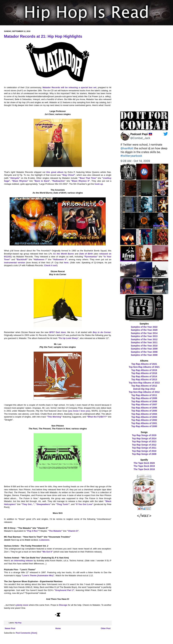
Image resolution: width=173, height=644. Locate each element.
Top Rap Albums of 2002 (144, 420)
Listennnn (44, 540)
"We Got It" (47, 552)
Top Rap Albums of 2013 (144, 379)
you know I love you (79, 411)
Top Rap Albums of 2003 (144, 417)
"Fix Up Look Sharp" (68, 338)
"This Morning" (54, 417)
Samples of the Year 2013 (144, 336)
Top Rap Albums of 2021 (144, 364)
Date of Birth (86, 254)
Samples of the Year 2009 (144, 349)
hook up (99, 184)
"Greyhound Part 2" (64, 590)
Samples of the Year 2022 (144, 327)
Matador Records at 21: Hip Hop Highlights (43, 36)
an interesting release (22, 561)
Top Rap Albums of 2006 (144, 408)
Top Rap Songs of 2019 (144, 435)
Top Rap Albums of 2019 (144, 370)
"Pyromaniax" (91, 257)
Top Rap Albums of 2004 (144, 414)
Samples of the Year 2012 (144, 339)
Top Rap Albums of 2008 (144, 401)
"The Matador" (55, 531)
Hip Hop (18, 623)
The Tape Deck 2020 (144, 463)
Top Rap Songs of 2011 (144, 448)
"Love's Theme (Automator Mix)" (38, 575)
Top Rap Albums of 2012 (144, 386)
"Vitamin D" (73, 531)
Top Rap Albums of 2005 (144, 411)
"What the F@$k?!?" (97, 417)
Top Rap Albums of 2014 (144, 376)
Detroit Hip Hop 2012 (144, 389)
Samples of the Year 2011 (144, 342)
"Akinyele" (15, 178)
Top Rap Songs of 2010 (144, 451)
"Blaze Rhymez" (20, 181)
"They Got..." (28, 504)
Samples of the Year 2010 (144, 346)
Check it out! (50, 265)
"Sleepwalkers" (43, 504)
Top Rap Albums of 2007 (144, 404)
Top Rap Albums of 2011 (144, 395)
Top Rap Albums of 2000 (144, 426)
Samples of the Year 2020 (144, 330)
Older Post (106, 628)
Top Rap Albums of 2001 (144, 423)
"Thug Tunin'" (63, 504)
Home (58, 628)
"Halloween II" (60, 259)
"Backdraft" (22, 259)
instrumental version (15, 263)
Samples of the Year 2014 (144, 333)
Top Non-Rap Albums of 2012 (144, 392)
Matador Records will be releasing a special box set (69, 87)
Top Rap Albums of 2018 (144, 373)
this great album (55, 172)
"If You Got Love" (84, 504)
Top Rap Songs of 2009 (144, 454)
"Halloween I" (40, 259)
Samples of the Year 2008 (144, 352)
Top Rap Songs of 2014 (144, 438)
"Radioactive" (59, 181)
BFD (51, 332)
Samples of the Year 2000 (144, 355)
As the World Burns (63, 254)
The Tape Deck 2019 (144, 466)
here (66, 263)
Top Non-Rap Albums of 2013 (144, 383)
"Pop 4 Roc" (33, 531)
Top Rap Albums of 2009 (144, 398)
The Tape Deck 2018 (144, 469)
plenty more (22, 605)
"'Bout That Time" (88, 178)
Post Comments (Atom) (26, 633)
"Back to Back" (42, 181)
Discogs (63, 605)
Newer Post (10, 628)
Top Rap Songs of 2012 (144, 445)
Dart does (61, 332)
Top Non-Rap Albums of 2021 (144, 367)
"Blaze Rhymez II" (80, 181)
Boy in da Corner (102, 332)
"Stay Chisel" (68, 175)
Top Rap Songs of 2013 (144, 442)
